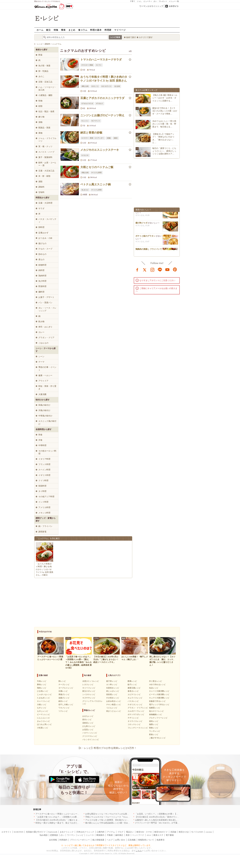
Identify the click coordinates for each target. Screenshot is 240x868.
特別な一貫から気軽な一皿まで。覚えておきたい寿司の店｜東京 (64, 823)
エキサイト (174, 6)
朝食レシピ (154, 728)
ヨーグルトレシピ (66, 688)
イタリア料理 (44, 459)
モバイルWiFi (197, 832)
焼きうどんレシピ (114, 711)
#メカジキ (85, 155)
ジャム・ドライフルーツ (47, 140)
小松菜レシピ (43, 728)
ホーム (40, 30)
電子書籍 (170, 835)
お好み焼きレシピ (114, 701)
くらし (139, 1)
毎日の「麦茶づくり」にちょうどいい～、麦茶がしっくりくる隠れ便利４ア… (164, 151)
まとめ (72, 30)
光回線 (173, 832)
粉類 (40, 106)
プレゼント (163, 1)
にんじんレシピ (43, 718)
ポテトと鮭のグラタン (145, 237)
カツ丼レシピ (112, 685)
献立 (49, 30)
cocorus (209, 832)
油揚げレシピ (64, 698)
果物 (40, 133)
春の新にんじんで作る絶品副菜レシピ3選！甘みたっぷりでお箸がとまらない (120, 823)
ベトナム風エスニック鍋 (96, 184)
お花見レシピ (88, 730)
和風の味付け (44, 405)
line (160, 269)
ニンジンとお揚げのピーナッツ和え (102, 115)
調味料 (41, 187)
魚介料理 (42, 281)
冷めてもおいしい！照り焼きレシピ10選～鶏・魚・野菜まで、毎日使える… (164, 124)
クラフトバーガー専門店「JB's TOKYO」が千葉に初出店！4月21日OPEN (167, 823)
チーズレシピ (64, 685)
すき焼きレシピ (113, 698)
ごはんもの (43, 343)
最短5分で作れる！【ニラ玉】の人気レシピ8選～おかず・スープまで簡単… (165, 111)
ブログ (120, 832)
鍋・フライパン (45, 526)
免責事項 (160, 840)
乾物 (40, 101)
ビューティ (148, 1)
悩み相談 (44, 835)
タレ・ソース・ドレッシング (47, 309)
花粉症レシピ (88, 723)
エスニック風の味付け (47, 422)
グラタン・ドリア (46, 338)
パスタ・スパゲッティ (47, 221)
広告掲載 (132, 840)
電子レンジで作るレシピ (159, 705)
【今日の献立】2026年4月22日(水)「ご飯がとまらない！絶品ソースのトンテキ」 (71, 820)
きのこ (41, 76)
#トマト (99, 65)
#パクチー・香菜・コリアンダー (93, 138)
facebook (137, 269)
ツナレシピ (63, 711)
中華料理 (42, 445)
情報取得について (146, 840)
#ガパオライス (106, 86)
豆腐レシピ (63, 691)
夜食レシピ (154, 734)
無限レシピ (154, 724)
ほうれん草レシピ (44, 724)
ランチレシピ (155, 731)
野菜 (40, 55)
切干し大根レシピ (66, 705)
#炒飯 (109, 138)
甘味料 (41, 192)
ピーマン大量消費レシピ (159, 694)
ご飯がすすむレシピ (157, 738)
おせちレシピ (88, 716)
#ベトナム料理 (97, 173)
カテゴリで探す (146, 37)
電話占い (130, 832)
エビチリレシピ (134, 694)
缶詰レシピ (154, 688)
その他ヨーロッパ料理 (47, 452)
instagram (152, 269)
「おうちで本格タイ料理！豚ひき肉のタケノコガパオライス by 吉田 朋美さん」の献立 (45, 569)
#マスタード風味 (87, 65)
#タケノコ (95, 86)
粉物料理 (42, 265)
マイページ (120, 30)
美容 (128, 835)
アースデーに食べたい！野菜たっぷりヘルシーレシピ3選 (61, 814)
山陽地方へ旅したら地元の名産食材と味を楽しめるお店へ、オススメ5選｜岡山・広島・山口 (176, 820)
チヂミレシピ (133, 718)
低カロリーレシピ (156, 711)
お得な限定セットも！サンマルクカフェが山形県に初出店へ (112, 814)
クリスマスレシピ (90, 736)
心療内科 (101, 832)
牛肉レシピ (42, 681)
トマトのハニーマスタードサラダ (101, 60)
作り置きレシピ (156, 681)
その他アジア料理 (46, 497)
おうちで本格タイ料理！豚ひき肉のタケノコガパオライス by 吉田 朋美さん (104, 79)
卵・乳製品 (43, 71)
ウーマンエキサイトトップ (151, 6)
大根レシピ (42, 705)
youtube (167, 269)
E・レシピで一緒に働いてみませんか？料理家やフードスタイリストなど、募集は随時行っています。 (107, 845)
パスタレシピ (133, 701)
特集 (56, 30)
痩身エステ (158, 835)
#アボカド (100, 103)
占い (155, 1)
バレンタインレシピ (91, 740)
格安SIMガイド (161, 832)
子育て (133, 1)
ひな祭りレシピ (89, 726)
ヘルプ (110, 840)
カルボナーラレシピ (136, 711)
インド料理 (43, 502)
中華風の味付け (45, 416)
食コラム (83, 30)
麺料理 (41, 292)
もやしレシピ (43, 711)
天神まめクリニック (85, 832)
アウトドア (43, 381)
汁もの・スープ (45, 249)
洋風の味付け (44, 410)
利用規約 (63, 840)
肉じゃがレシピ (113, 691)
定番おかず (43, 233)
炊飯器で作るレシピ (157, 701)
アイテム (111, 832)
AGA (149, 835)
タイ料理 (42, 491)
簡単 (63, 30)
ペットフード (138, 835)
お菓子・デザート (46, 297)
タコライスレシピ (135, 721)
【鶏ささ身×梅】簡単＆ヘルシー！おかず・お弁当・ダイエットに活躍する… (165, 98)
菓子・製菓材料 (45, 157)
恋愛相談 (54, 835)
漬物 (40, 122)
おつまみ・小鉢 (45, 238)
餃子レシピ (132, 685)
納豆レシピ (63, 701)
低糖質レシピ (155, 708)
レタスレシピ (88, 685)
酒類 (40, 182)
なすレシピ (42, 708)
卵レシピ (62, 681)
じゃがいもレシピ (44, 694)
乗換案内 (100, 835)
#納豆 (116, 138)
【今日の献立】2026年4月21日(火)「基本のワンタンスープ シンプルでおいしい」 (171, 817)
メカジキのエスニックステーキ (100, 150)
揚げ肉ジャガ (141, 224)
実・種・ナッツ (45, 146)
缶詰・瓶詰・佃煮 (46, 111)
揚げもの (42, 243)
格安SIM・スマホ (144, 832)
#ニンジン (85, 121)
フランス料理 (44, 464)
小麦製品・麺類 (45, 95)
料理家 (108, 30)
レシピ (80, 835)
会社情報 (53, 840)
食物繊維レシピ (156, 714)
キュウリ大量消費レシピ (159, 698)
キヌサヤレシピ (89, 698)
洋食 (40, 440)
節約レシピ (154, 721)
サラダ (41, 208)
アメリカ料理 (44, 507)
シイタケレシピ (89, 694)
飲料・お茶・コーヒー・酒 (47, 164)
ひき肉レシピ (43, 691)
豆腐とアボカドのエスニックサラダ (102, 98)
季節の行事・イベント (47, 369)
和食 (40, 435)
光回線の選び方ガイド (36, 832)
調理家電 (42, 532)
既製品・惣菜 (44, 128)
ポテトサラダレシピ (136, 714)
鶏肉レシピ (42, 688)
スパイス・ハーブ (46, 152)
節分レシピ (87, 720)
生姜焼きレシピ (113, 688)
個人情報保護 (98, 840)
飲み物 (41, 321)
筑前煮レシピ (112, 694)
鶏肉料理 (42, 276)
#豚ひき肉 (85, 86)
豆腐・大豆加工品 (46, 171)
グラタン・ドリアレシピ (138, 708)
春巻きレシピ (133, 691)
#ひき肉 (117, 86)
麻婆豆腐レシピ (134, 688)
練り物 (41, 117)
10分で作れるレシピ (157, 685)
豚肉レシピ (42, 685)
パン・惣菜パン (45, 303)
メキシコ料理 (44, 513)
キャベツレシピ (43, 701)
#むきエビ (85, 190)
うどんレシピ (112, 708)
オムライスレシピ (135, 698)
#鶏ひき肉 (85, 173)
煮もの (41, 259)
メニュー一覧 (174, 1)
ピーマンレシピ (43, 714)
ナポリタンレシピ (135, 705)
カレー (41, 332)
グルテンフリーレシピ (158, 718)
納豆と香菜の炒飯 (91, 133)
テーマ (41, 362)
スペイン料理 (44, 470)
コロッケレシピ (134, 724)
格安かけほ (184, 832)
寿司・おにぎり (45, 327)
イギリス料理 (44, 475)
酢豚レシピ (132, 681)
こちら (139, 851)
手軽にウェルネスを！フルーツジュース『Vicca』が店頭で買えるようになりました (122, 817)
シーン (41, 356)
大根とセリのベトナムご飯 (97, 167)
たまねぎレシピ (43, 698)
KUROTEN (19, 832)
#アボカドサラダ (87, 103)
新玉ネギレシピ (89, 691)
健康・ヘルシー (45, 375)
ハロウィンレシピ (90, 733)
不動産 (110, 835)
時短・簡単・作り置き (47, 387)
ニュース (90, 835)
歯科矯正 (119, 835)
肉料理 (41, 270)
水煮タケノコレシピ (91, 681)
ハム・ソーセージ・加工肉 (47, 89)
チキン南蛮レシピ (114, 705)
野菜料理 (42, 286)
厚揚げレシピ (64, 694)
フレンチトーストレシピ (138, 728)
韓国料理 (42, 486)
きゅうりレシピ (43, 721)
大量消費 (42, 394)
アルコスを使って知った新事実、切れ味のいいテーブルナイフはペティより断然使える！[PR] (127, 820)
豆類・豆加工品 (45, 82)
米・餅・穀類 (44, 176)
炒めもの (42, 254)
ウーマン (71, 835)
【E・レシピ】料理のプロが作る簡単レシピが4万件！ (107, 748)
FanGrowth (53, 832)
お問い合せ (120, 840)
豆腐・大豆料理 (45, 203)
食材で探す (131, 37)
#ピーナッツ (96, 121)
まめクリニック (67, 832)
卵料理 (41, 227)
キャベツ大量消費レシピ (159, 691)
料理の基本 (96, 30)
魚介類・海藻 (44, 66)
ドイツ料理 (43, 481)
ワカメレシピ (64, 708)
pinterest (175, 269)
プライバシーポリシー (80, 840)
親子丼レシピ (112, 681)
